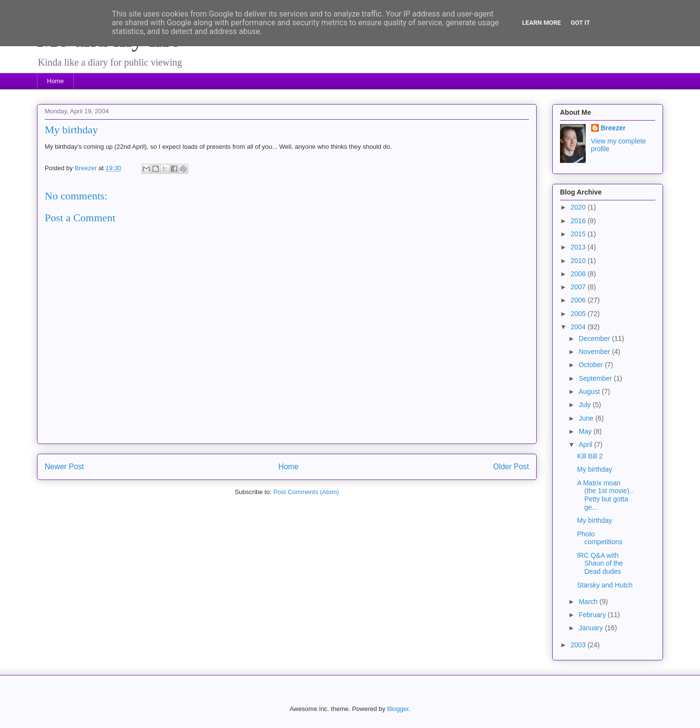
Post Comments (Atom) (306, 492)
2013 (579, 247)
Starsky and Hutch (605, 585)
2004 (579, 327)
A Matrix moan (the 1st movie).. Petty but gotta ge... (605, 495)
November (595, 352)
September (596, 378)
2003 (579, 645)
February (593, 615)
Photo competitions (600, 538)
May (586, 431)
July (586, 405)
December (595, 338)
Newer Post (64, 467)
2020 (579, 207)
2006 (579, 300)
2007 (579, 287)
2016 (579, 221)
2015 (579, 234)
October (592, 365)
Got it (580, 23)
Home (56, 81)
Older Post (511, 467)
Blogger (398, 709)
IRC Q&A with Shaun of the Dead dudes (600, 564)
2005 (579, 314)
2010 (579, 261)
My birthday (595, 469)
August (590, 391)
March (589, 602)
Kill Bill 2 (590, 456)
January (592, 628)
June (587, 418)
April (586, 444)
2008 (579, 274)
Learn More (542, 23)
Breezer (613, 128)
